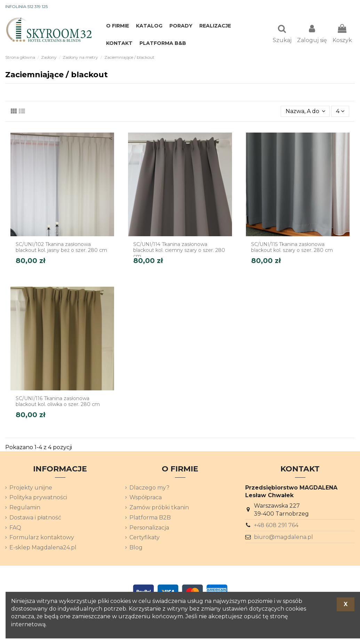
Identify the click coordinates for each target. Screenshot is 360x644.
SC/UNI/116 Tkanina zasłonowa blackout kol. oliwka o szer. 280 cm (58, 402)
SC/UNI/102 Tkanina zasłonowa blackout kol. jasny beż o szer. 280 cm (61, 248)
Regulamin (25, 508)
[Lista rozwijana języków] (342, 7)
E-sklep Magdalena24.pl (43, 548)
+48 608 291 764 (276, 526)
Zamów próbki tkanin (159, 508)
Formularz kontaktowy (42, 538)
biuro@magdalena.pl (283, 538)
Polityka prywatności (38, 498)
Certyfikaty (145, 538)
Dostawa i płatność (35, 518)
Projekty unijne (31, 488)
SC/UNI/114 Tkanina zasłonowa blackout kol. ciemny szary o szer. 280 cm (179, 251)
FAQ (15, 528)
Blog (136, 548)
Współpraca (146, 498)
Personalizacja (149, 528)
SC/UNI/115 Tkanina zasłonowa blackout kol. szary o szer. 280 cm (292, 248)
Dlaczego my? (149, 488)
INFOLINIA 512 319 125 (26, 6)
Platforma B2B (150, 518)
